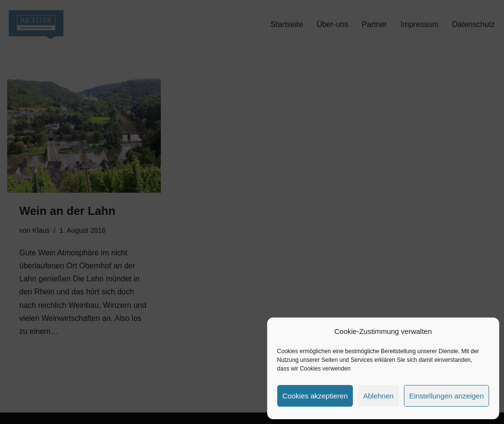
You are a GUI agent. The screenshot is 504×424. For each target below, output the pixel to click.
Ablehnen (378, 396)
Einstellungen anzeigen (446, 396)
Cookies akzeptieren (315, 396)
